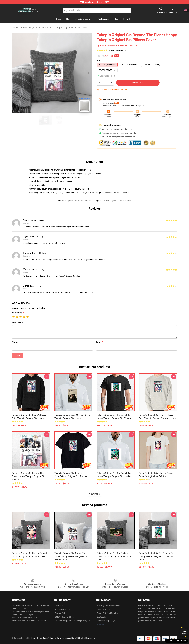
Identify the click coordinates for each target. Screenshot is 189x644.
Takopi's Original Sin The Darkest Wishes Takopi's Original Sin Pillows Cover (114, 556)
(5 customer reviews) (117, 51)
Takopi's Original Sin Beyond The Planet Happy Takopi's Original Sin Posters (29, 476)
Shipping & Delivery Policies (108, 606)
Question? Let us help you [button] (176, 641)
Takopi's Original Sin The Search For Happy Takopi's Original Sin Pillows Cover (156, 556)
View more (95, 494)
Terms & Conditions (63, 609)
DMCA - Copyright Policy (65, 617)
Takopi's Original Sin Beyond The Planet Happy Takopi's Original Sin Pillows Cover (71, 556)
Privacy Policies (61, 613)
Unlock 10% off (184, 632)
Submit (18, 356)
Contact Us (102, 617)
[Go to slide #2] (59, 120)
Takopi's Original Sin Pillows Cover (71, 28)
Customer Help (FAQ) (106, 621)
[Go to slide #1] (45, 120)
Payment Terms (104, 609)
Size (98, 60)
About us (59, 606)
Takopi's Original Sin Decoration (36, 28)
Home (15, 28)
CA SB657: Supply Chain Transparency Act (73, 621)
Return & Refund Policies (107, 613)
